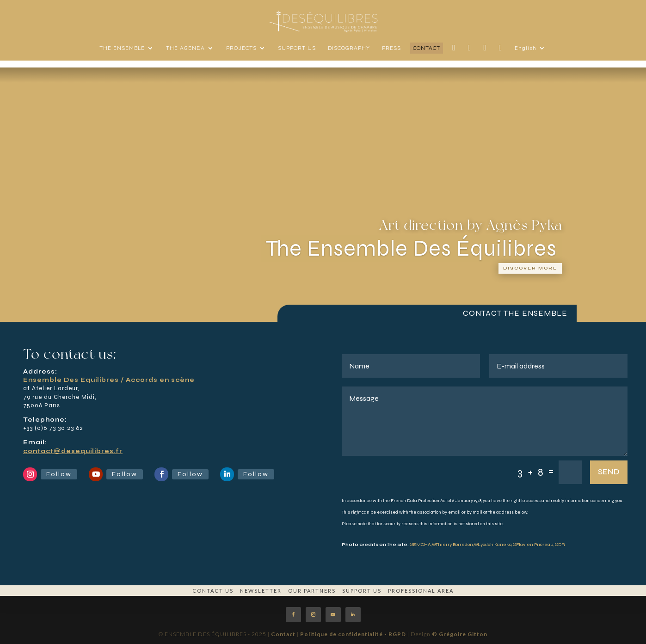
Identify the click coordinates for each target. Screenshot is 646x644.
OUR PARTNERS (312, 591)
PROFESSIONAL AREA (421, 591)
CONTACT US (213, 591)
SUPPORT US (362, 591)
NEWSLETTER (261, 591)
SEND (609, 472)
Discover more (530, 268)
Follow (59, 474)
